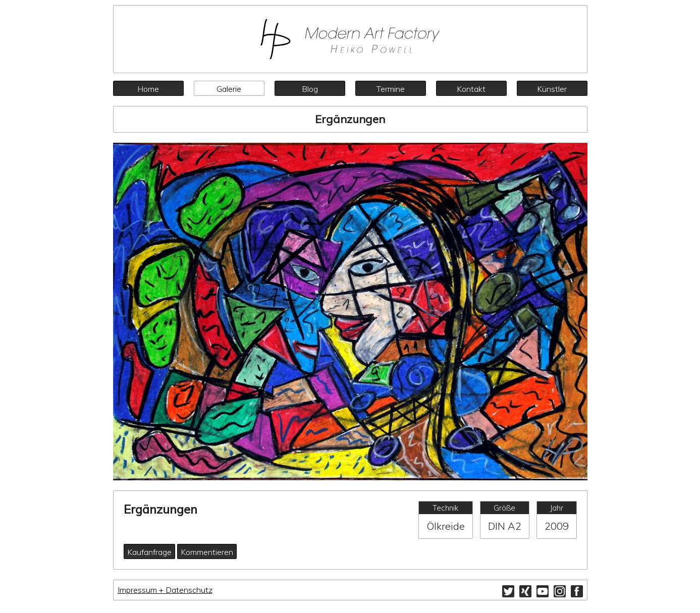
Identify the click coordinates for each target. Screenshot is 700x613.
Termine (391, 89)
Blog (310, 89)
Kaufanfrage (149, 552)
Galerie (229, 89)
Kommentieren (207, 552)
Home (148, 89)
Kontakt (471, 89)
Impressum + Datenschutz (165, 590)
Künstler (552, 89)
